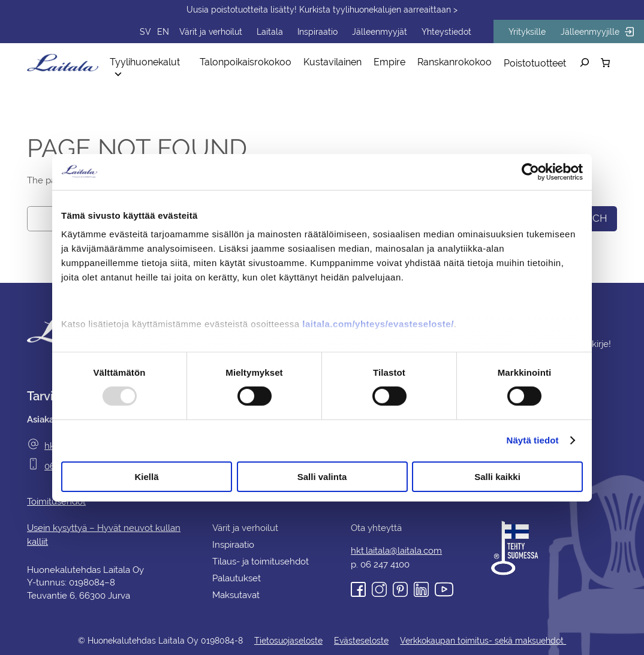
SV (166, 32)
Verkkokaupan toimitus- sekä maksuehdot (480, 641)
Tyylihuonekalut (156, 62)
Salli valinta (322, 477)
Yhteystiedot (455, 32)
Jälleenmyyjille (600, 32)
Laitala (286, 32)
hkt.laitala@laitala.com (397, 550)
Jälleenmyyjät (392, 32)
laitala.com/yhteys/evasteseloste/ (378, 324)
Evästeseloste (360, 641)
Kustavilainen (335, 62)
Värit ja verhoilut (229, 32)
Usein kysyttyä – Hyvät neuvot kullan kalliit (114, 528)
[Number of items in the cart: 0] (605, 62)
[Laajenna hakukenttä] (585, 62)
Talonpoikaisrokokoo (251, 62)
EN (183, 32)
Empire (391, 62)
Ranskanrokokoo (454, 62)
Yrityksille (533, 32)
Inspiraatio (332, 32)
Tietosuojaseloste (289, 641)
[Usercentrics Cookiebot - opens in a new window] (530, 171)
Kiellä (146, 477)
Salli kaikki (497, 477)
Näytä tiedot (533, 440)
